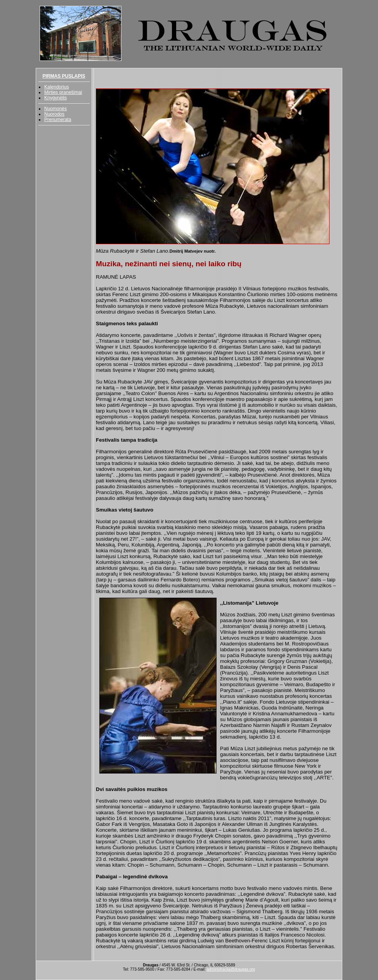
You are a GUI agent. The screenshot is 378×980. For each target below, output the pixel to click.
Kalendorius (56, 87)
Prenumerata (58, 120)
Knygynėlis (55, 98)
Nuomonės (55, 109)
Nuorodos (54, 114)
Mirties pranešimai (63, 92)
